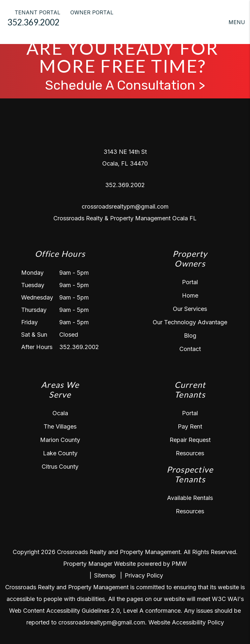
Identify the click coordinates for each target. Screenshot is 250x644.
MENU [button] (237, 22)
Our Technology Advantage (190, 322)
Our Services (190, 309)
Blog (190, 336)
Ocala (60, 413)
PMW (179, 564)
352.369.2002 (34, 22)
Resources (190, 453)
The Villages (60, 426)
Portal (190, 282)
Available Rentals (190, 498)
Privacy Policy (144, 575)
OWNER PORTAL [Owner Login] (92, 12)
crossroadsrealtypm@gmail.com (125, 206)
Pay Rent (190, 426)
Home (190, 295)
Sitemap (105, 575)
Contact (190, 349)
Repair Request (190, 440)
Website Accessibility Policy (186, 622)
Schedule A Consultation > (125, 85)
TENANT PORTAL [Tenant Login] (37, 12)
